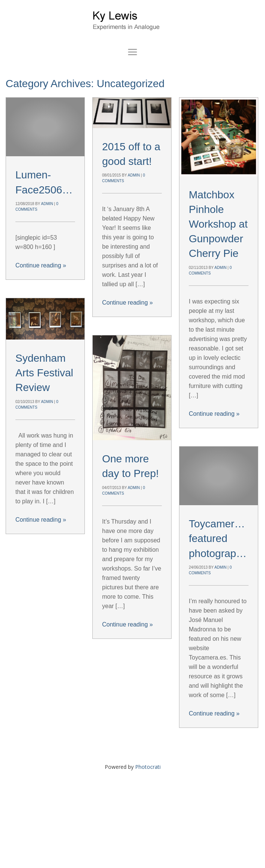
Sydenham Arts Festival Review (44, 373)
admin (47, 204)
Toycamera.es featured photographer (221, 538)
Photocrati (148, 767)
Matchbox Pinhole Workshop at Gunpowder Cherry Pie (218, 224)
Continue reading (41, 265)
